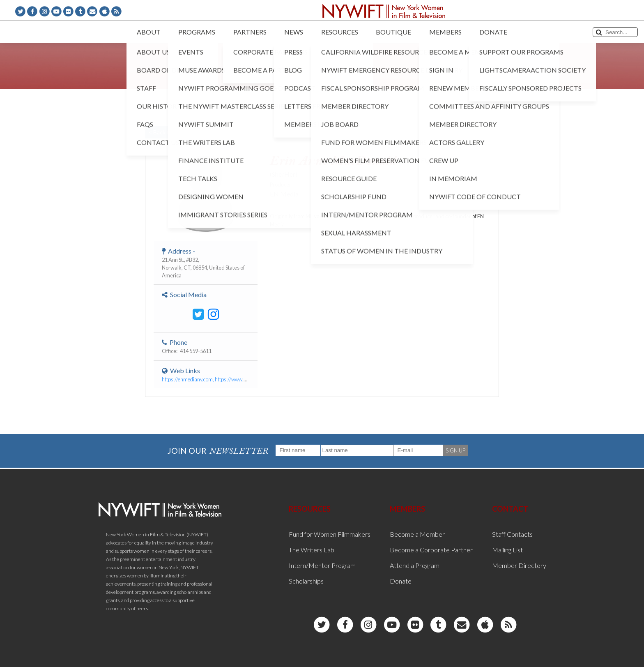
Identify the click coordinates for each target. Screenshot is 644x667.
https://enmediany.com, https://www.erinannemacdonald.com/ (231, 379)
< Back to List (166, 132)
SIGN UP (455, 450)
